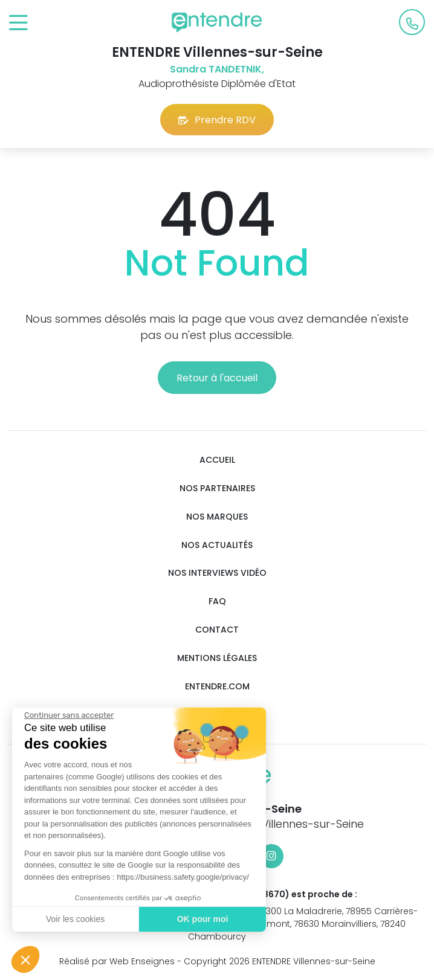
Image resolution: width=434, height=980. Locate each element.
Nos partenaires (217, 488)
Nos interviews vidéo (217, 573)
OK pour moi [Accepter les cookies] (200, 919)
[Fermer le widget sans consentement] (66, 715)
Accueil (217, 460)
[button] (25, 959)
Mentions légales (217, 658)
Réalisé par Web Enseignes (117, 961)
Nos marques (217, 517)
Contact (217, 630)
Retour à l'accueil (217, 378)
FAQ (217, 601)
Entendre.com (217, 687)
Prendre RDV (217, 120)
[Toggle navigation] (18, 23)
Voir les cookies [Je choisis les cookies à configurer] (72, 919)
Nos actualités (217, 545)
